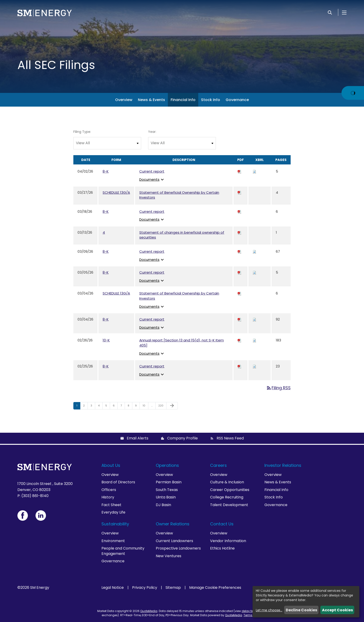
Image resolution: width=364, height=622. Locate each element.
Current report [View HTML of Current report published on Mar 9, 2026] (152, 251)
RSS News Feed (230, 438)
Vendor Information (228, 541)
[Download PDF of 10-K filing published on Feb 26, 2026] (240, 340)
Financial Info (183, 100)
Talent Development (229, 505)
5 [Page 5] (108, 406)
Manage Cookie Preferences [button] (215, 588)
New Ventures (169, 556)
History (108, 497)
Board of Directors (118, 482)
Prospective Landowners (178, 548)
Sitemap (173, 588)
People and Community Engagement (123, 551)
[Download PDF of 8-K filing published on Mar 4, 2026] (240, 319)
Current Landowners (174, 541)
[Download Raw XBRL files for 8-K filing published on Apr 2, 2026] (254, 171)
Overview (124, 100)
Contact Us (222, 524)
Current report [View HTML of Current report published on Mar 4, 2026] (152, 319)
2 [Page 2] (85, 406)
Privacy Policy (145, 588)
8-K (106, 171)
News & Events (151, 100)
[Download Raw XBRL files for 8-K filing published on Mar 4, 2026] (254, 319)
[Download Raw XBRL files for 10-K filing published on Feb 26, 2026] (254, 340)
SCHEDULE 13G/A (116, 192)
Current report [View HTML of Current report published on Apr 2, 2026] (152, 171)
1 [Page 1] (78, 406)
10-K (106, 340)
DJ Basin (163, 505)
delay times (250, 611)
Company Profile (182, 438)
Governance (237, 100)
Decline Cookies (301, 610)
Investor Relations (283, 465)
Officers (109, 490)
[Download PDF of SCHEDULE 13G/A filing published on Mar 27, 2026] (240, 192)
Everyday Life (113, 512)
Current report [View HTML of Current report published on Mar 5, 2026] (152, 272)
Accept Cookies (337, 610)
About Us (111, 465)
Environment (113, 541)
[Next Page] (172, 406)
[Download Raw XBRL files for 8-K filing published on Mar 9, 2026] (254, 251)
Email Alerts (138, 438)
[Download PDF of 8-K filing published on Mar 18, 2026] (240, 211)
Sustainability (115, 524)
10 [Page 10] (145, 406)
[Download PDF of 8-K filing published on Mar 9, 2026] (240, 251)
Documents (152, 179)
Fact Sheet (111, 505)
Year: (152, 132)
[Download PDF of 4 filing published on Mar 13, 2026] (240, 232)
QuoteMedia (149, 611)
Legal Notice (113, 588)
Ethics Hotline (222, 548)
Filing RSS (278, 388)
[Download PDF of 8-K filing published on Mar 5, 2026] (240, 272)
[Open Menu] (344, 12)
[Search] (330, 12)
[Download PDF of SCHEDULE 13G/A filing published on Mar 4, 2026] (240, 293)
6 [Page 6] (115, 406)
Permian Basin (169, 482)
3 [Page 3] (93, 406)
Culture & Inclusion (227, 482)
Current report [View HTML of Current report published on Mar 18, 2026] (152, 211)
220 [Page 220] (161, 406)
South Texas (167, 490)
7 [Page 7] (123, 406)
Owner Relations (173, 524)
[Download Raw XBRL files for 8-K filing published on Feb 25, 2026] (254, 366)
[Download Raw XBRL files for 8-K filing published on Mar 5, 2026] (254, 272)
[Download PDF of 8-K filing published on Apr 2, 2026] (240, 171)
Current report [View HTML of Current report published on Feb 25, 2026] (152, 366)
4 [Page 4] (100, 406)
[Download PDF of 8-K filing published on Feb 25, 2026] (240, 366)
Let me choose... (269, 610)
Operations (167, 465)
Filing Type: (82, 132)
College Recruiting (227, 497)
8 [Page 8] (130, 406)
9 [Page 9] (137, 406)
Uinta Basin (166, 497)
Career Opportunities (230, 490)
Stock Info (211, 100)
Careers (218, 465)
